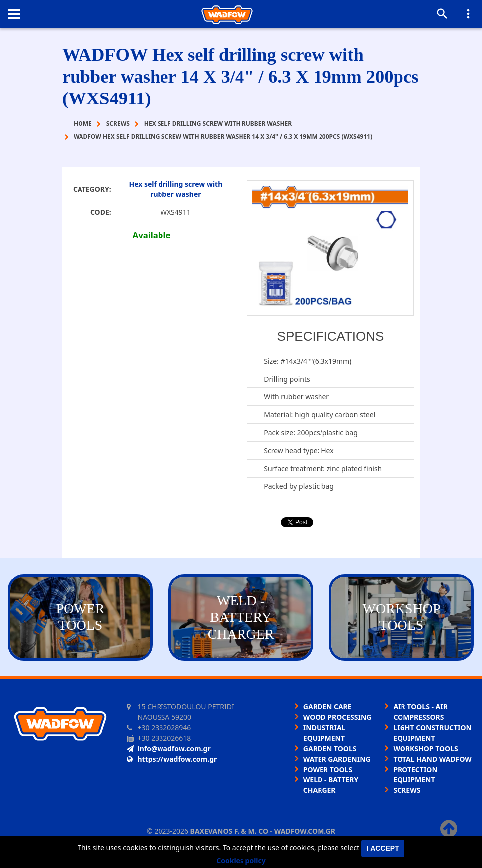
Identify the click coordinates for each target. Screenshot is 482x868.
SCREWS (407, 790)
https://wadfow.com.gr (172, 759)
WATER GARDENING (337, 759)
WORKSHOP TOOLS (425, 748)
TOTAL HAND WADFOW (432, 759)
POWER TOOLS (328, 769)
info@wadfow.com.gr (169, 748)
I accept (383, 848)
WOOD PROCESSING (337, 717)
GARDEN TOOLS (330, 748)
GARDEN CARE (327, 707)
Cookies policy (241, 860)
